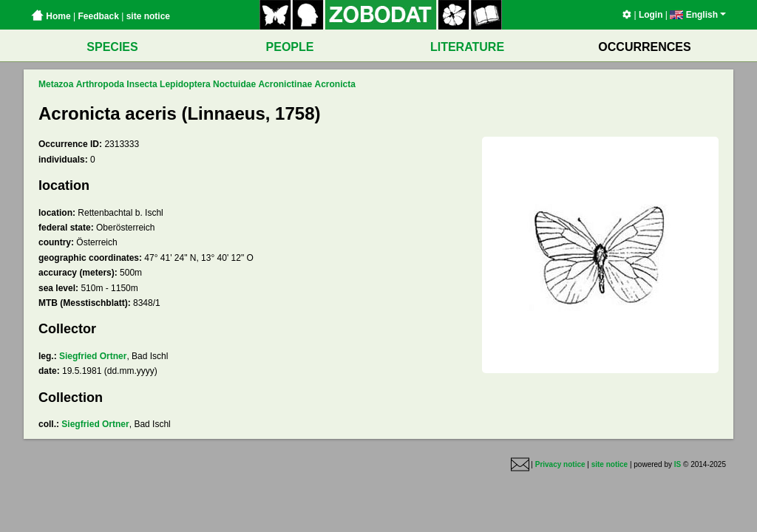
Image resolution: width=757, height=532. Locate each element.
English (698, 15)
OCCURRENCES (644, 47)
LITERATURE (467, 47)
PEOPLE (290, 47)
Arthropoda (100, 84)
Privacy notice (560, 465)
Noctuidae (234, 84)
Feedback (98, 16)
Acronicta (335, 84)
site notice (148, 16)
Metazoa (56, 84)
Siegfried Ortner (93, 356)
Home (51, 16)
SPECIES (112, 47)
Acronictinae (285, 84)
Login (651, 15)
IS (678, 465)
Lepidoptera (185, 84)
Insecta (142, 84)
